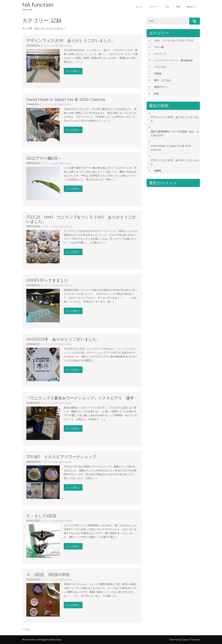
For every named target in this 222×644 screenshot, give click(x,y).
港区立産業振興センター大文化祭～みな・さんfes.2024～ (175, 133)
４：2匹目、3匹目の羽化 (48, 575)
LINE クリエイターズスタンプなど (174, 40)
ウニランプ (154, 7)
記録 (158, 93)
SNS (167, 7)
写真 (178, 7)
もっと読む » (73, 71)
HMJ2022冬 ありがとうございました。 (63, 339)
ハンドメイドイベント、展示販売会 (173, 60)
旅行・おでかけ (163, 80)
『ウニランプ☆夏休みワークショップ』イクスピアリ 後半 (80, 398)
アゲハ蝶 (159, 47)
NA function (38, 5)
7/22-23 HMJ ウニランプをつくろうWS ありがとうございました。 (81, 219)
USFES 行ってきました (47, 280)
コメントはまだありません (58, 45)
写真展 (158, 74)
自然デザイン (161, 87)
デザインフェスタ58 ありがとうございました (175, 162)
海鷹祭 (158, 171)
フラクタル (160, 67)
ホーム (139, 7)
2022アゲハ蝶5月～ (44, 158)
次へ (28, 629)
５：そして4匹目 (41, 516)
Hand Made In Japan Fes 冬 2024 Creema (66, 99)
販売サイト (192, 7)
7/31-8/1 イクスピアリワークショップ (61, 457)
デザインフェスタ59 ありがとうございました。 (71, 40)
